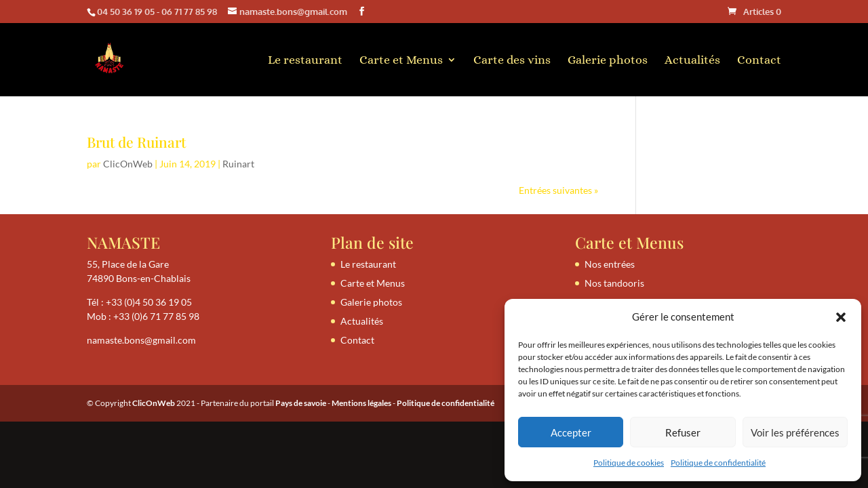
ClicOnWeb (128, 164)
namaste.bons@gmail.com (141, 340)
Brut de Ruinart (136, 142)
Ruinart (238, 164)
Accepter (571, 432)
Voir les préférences (795, 432)
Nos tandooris (614, 283)
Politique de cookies (629, 463)
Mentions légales (361, 403)
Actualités (692, 61)
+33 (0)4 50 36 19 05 (149, 302)
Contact (759, 61)
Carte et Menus (401, 61)
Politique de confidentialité (718, 463)
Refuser (683, 432)
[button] (841, 317)
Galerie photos (608, 61)
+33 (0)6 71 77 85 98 (156, 316)
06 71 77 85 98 (189, 12)
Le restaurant (305, 61)
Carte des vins (512, 61)
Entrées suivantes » (558, 190)
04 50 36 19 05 (126, 12)
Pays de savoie (301, 403)
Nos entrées (610, 264)
